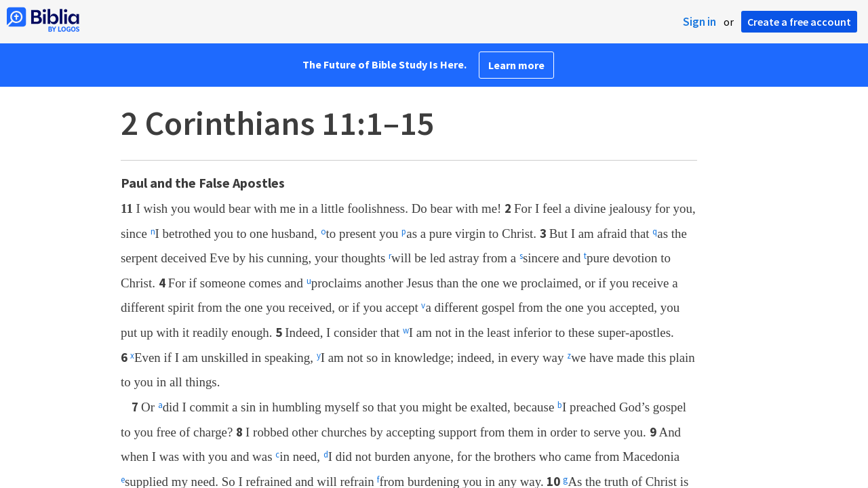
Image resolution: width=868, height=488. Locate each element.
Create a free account (799, 22)
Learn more (516, 65)
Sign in (699, 22)
